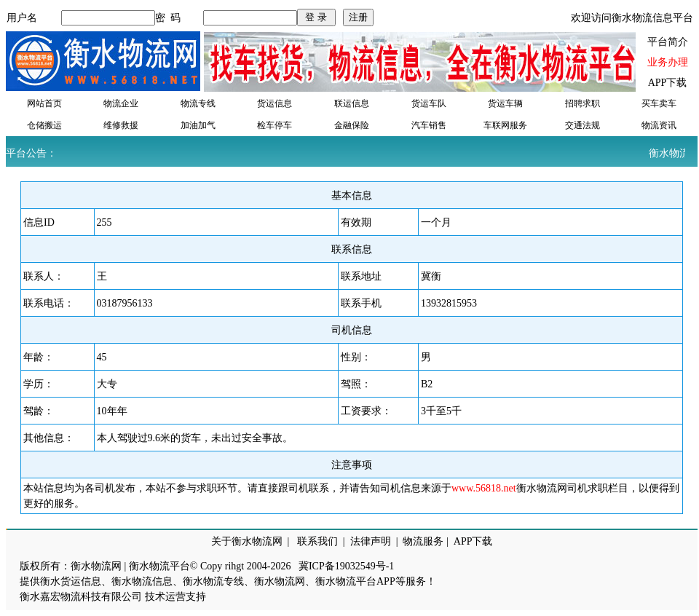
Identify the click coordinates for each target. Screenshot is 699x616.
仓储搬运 (44, 125)
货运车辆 (505, 103)
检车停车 (275, 125)
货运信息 (275, 103)
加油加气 (198, 125)
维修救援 (121, 125)
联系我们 (317, 541)
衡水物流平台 (159, 566)
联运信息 (352, 103)
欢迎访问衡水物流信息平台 (632, 18)
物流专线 (198, 103)
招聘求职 (582, 103)
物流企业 (121, 103)
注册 (358, 17)
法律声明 (371, 541)
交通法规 (582, 125)
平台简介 (668, 42)
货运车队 (429, 103)
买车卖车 (659, 103)
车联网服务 (505, 125)
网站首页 (44, 103)
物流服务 (423, 541)
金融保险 (352, 125)
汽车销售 (429, 125)
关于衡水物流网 (247, 541)
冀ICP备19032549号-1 (346, 566)
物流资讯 (659, 125)
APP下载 (668, 83)
